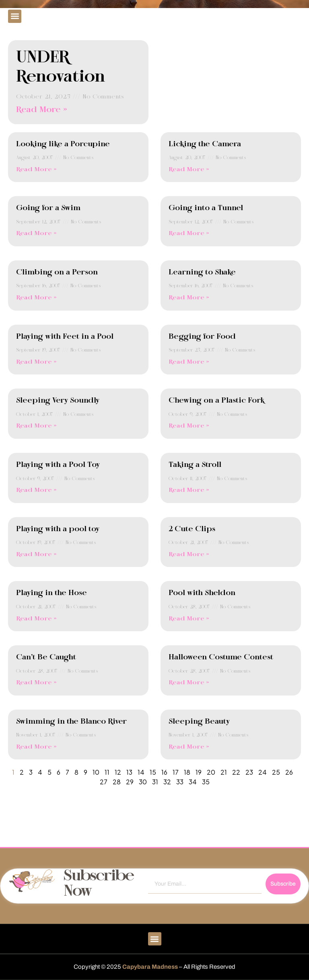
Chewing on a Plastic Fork (216, 401)
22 (236, 772)
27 (104, 782)
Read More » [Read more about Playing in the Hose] (36, 619)
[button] (15, 16)
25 (276, 772)
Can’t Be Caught (46, 657)
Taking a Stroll (195, 465)
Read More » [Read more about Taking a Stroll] (189, 490)
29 (130, 782)
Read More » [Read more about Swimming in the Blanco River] (36, 747)
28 (117, 782)
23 (249, 772)
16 (164, 772)
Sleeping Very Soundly (58, 401)
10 (96, 772)
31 (155, 782)
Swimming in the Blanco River (71, 722)
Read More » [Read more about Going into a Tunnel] (189, 233)
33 (180, 782)
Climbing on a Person (57, 272)
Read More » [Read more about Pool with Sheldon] (189, 619)
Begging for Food (202, 337)
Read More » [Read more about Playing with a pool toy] (36, 554)
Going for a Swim (48, 208)
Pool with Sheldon (202, 593)
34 (193, 782)
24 (263, 772)
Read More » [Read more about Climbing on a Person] (36, 298)
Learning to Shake (202, 272)
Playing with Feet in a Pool (65, 337)
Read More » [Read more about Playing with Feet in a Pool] (36, 362)
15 (153, 772)
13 (129, 772)
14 (141, 772)
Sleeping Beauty (199, 722)
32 (167, 782)
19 (199, 772)
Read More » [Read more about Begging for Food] (189, 362)
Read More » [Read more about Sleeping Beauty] (189, 747)
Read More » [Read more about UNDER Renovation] (42, 110)
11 (107, 772)
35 (206, 782)
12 (118, 772)
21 (224, 772)
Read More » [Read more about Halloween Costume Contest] (189, 683)
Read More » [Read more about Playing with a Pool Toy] (36, 490)
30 (143, 782)
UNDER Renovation (61, 68)
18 (187, 772)
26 (289, 772)
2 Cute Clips (192, 529)
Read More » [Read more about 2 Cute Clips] (189, 554)
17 (176, 772)
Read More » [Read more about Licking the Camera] (189, 170)
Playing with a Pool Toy (58, 465)
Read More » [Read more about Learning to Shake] (189, 298)
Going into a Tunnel (206, 208)
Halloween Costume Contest (221, 657)
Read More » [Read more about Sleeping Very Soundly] (36, 426)
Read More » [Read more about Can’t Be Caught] (36, 683)
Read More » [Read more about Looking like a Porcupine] (36, 170)
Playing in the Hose (51, 593)
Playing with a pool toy (58, 529)
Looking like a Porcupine (63, 144)
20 (211, 772)
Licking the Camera (205, 144)
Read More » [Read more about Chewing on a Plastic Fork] (189, 426)
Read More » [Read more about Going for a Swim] (36, 233)
